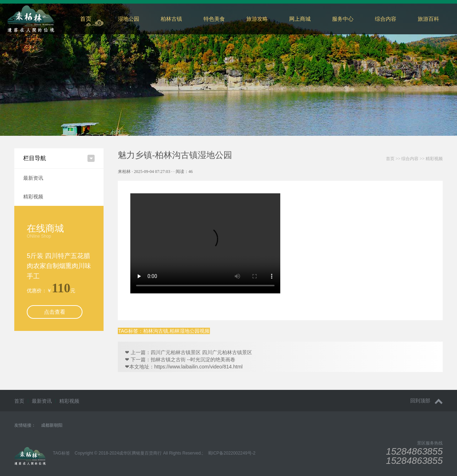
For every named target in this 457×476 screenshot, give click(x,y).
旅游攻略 (257, 19)
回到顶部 (426, 401)
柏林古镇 (171, 19)
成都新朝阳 (52, 425)
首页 (86, 19)
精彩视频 (33, 197)
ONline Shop (39, 236)
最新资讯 (33, 178)
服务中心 (343, 19)
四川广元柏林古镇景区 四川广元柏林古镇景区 (201, 352)
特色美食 (214, 19)
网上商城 (300, 19)
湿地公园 (129, 19)
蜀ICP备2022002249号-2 (232, 453)
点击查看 (55, 312)
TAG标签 (61, 453)
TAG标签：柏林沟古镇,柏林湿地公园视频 (164, 331)
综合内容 (410, 159)
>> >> (414, 159)
